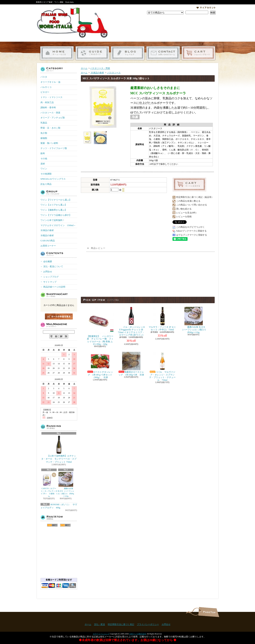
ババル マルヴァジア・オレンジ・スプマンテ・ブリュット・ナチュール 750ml (162, 367)
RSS (52, 525)
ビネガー (45, 92)
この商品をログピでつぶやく (190, 227)
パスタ (44, 77)
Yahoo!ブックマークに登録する (191, 231)
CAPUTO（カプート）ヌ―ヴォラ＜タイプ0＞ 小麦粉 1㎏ (49, 485)
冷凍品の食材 (47, 230)
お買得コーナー (48, 246)
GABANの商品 (48, 241)
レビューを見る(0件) (186, 213)
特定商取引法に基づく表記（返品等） (195, 197)
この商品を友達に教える (188, 201)
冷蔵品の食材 (47, 235)
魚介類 (44, 133)
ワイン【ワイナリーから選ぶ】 (56, 200)
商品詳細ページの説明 (54, 287)
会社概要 (48, 262)
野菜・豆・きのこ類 (50, 128)
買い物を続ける (184, 209)
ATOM (65, 525)
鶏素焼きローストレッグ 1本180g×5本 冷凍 (131, 364)
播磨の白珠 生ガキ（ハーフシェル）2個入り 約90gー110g (66, 485)
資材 (43, 164)
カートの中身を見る (59, 316)
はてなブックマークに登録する (192, 235)
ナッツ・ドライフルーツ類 (54, 148)
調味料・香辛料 (48, 108)
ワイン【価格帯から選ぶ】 (54, 210)
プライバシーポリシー (148, 624)
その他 (44, 159)
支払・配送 (100, 624)
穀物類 (44, 138)
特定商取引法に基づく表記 (121, 624)
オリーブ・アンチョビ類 (53, 118)
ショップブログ (128, 53)
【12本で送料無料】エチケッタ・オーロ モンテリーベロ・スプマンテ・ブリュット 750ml (59, 449)
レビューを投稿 (184, 217)
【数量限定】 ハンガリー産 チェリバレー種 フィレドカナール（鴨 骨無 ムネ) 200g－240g (100, 326)
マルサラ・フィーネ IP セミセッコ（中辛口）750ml (162, 319)
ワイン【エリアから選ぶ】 (54, 205)
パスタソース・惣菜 (50, 113)
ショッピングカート (198, 53)
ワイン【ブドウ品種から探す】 (56, 215)
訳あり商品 (46, 184)
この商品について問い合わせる (192, 205)
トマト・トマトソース (52, 97)
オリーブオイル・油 (50, 82)
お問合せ (163, 53)
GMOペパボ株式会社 (138, 634)
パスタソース (114, 73)
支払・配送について (92, 53)
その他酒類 (46, 174)
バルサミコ (46, 87)
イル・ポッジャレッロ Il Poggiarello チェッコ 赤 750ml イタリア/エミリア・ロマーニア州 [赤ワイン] (131, 322)
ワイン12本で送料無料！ (53, 220)
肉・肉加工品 (47, 102)
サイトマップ (50, 282)
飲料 (43, 153)
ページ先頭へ (209, 612)
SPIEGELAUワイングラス (53, 179)
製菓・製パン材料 (49, 143)
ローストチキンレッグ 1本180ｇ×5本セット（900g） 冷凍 (100, 365)
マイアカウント (206, 8)
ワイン (44, 169)
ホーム (57, 53)
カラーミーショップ (101, 634)
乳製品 (44, 123)
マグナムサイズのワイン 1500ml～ (58, 225)
